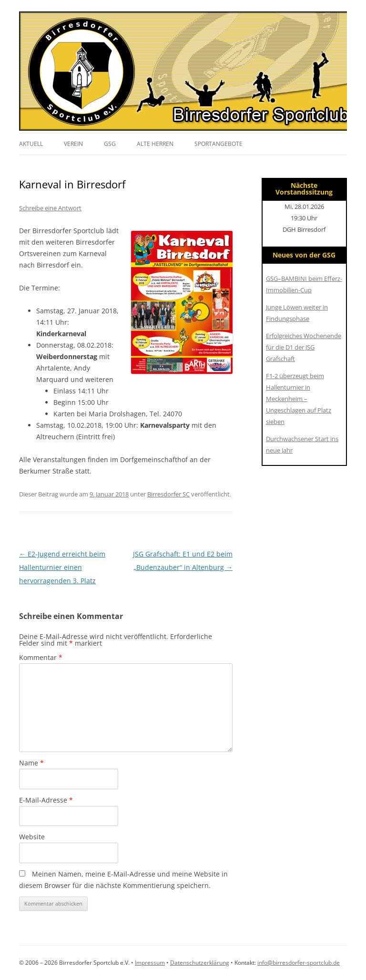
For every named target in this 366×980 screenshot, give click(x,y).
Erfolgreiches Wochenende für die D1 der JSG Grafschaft (304, 347)
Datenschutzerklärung (200, 963)
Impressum (150, 963)
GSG (110, 144)
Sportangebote (219, 144)
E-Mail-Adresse (46, 800)
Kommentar (41, 657)
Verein (73, 144)
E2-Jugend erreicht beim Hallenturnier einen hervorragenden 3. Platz (62, 567)
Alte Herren (155, 144)
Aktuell (31, 144)
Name (31, 763)
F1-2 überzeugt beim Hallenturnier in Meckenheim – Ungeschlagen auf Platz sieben (299, 399)
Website (32, 837)
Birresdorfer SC (168, 494)
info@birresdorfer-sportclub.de (299, 963)
